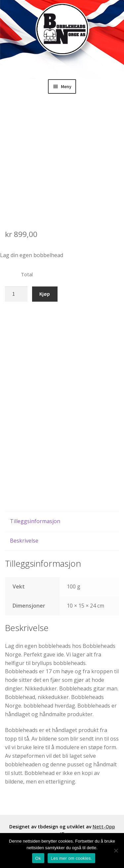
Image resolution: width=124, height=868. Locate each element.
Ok (38, 858)
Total (27, 274)
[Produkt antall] (16, 294)
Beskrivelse (24, 541)
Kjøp (45, 294)
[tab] (62, 522)
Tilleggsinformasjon (35, 521)
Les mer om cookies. (72, 858)
